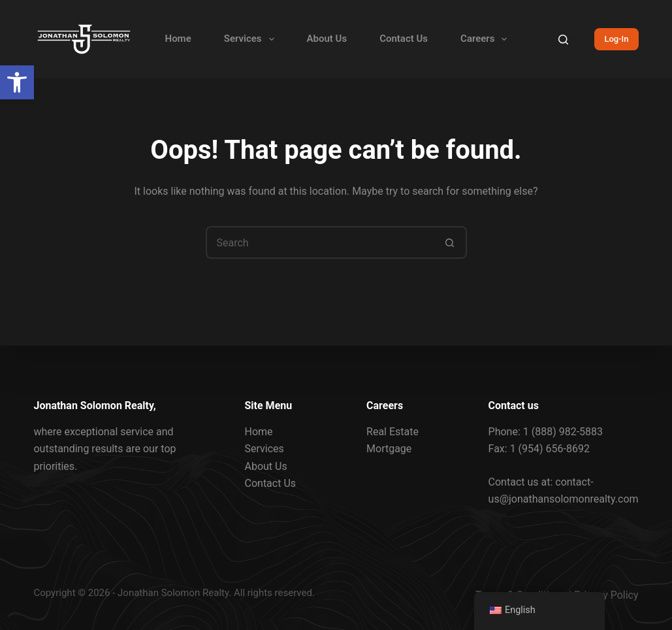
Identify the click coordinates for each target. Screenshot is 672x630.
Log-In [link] (616, 39)
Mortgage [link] (389, 449)
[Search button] (451, 242)
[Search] (563, 40)
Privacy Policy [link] (606, 595)
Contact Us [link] (404, 39)
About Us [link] (327, 39)
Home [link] (178, 39)
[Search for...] (320, 242)
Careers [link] (486, 39)
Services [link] (252, 39)
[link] (17, 82)
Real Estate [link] (392, 432)
